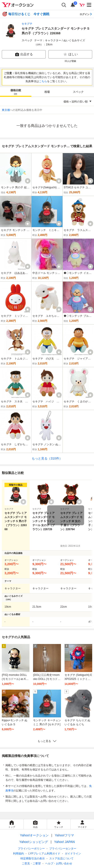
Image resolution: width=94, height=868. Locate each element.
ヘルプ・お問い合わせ (59, 863)
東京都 (6, 110)
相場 (47, 92)
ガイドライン (73, 854)
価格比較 (16, 92)
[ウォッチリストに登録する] (23, 502)
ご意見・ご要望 (31, 863)
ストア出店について (61, 859)
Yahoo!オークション (34, 835)
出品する (24, 54)
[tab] (16, 92)
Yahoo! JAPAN (64, 842)
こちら (43, 81)
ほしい (70, 54)
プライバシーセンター (63, 849)
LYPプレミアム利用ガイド (44, 854)
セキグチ (27, 24)
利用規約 (18, 854)
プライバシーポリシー (31, 849)
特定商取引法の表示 (33, 859)
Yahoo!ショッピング (34, 842)
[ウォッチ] (28, 181)
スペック (78, 92)
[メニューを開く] (89, 5)
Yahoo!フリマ (64, 835)
